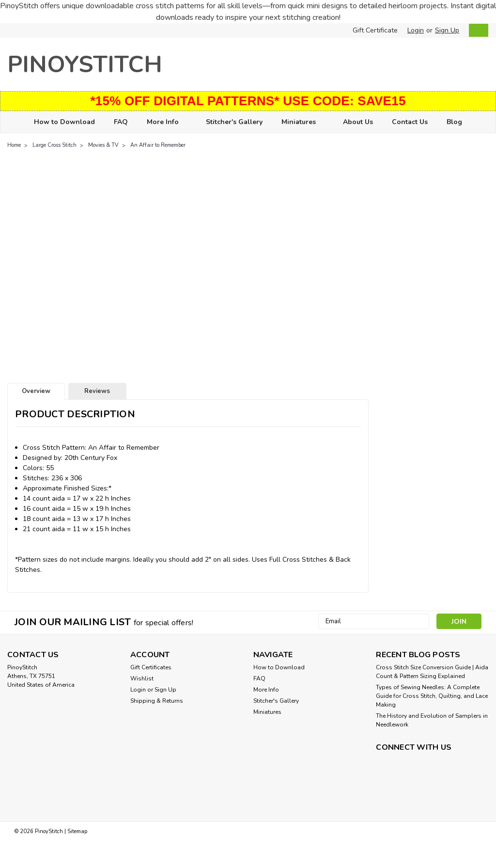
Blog (454, 122)
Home (14, 145)
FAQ (121, 122)
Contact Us (410, 122)
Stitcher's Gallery (234, 122)
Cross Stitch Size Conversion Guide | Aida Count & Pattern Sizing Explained (432, 672)
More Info (167, 122)
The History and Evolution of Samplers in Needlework (432, 720)
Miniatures (303, 122)
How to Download (64, 122)
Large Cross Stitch (54, 145)
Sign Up (447, 30)
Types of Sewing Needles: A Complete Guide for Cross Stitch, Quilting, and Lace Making (432, 696)
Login (416, 30)
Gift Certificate (375, 30)
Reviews (97, 391)
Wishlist (142, 679)
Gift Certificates (151, 667)
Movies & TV (103, 145)
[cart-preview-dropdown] (476, 30)
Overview (36, 391)
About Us (358, 122)
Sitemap (77, 831)
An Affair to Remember (158, 145)
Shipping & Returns (157, 701)
